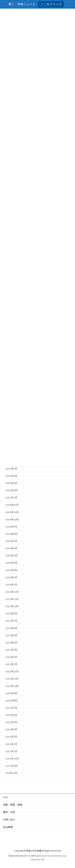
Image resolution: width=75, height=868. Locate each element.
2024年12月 (12, 505)
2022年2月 (11, 744)
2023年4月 (11, 643)
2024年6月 (11, 549)
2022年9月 (11, 693)
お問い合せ (9, 820)
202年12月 (11, 773)
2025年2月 (11, 491)
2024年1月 (11, 585)
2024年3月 (11, 570)
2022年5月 (11, 722)
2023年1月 (11, 664)
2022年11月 (12, 679)
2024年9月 (11, 527)
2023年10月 (12, 607)
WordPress (25, 856)
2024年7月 (11, 541)
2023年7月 (11, 621)
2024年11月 (12, 512)
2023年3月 (11, 650)
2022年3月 (11, 737)
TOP (5, 797)
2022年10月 (12, 686)
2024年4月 (11, 563)
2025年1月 (11, 498)
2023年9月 (11, 614)
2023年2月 (11, 657)
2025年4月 (11, 476)
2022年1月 (11, 751)
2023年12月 (12, 592)
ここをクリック (51, 4)
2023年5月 (11, 635)
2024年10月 (12, 519)
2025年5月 (11, 469)
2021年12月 (12, 759)
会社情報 (8, 827)
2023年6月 (11, 628)
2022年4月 (11, 730)
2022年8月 (11, 701)
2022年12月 (12, 672)
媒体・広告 (9, 812)
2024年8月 (11, 534)
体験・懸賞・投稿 (13, 805)
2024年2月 (11, 577)
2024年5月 (11, 556)
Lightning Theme (44, 856)
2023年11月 (12, 599)
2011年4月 (11, 766)
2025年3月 (11, 483)
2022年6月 (11, 715)
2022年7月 (11, 708)
